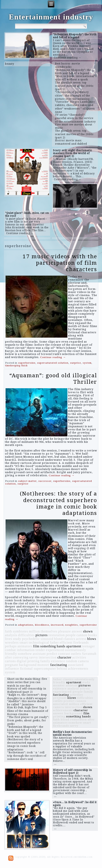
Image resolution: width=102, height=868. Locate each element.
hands (61, 646)
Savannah (89, 654)
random (72, 661)
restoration (57, 635)
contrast (64, 654)
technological (39, 642)
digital (22, 661)
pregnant (12, 665)
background (28, 665)
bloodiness (42, 625)
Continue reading (53, 357)
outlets (76, 654)
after (8, 657)
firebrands (81, 642)
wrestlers (12, 642)
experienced (55, 650)
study (17, 639)
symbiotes (20, 631)
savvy (34, 657)
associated (76, 665)
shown (88, 631)
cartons (10, 661)
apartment (74, 646)
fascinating (59, 665)
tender (40, 650)
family (45, 661)
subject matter (27, 481)
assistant (39, 654)
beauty (10, 64)
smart (24, 642)
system (87, 363)
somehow (25, 654)
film (36, 646)
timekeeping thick (16, 366)
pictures (42, 635)
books (92, 635)
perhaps (11, 646)
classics (69, 639)
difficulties (26, 635)
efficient (66, 642)
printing (33, 661)
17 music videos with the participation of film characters (60, 263)
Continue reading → (68, 58)
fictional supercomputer (38, 669)
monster (43, 665)
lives (9, 639)
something (48, 646)
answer (77, 631)
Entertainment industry (51, 17)
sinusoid (47, 639)
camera (83, 661)
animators (25, 646)
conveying (21, 657)
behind (62, 669)
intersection (48, 657)
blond (58, 639)
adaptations (26, 625)
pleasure (64, 631)
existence (58, 661)
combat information (20, 650)
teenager (88, 646)
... (55, 764)
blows (92, 639)
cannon (82, 635)
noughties (72, 625)
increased (57, 625)
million (34, 631)
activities (79, 657)
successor (45, 481)
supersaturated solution (53, 363)
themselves (49, 631)
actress (81, 639)
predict (52, 654)
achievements (78, 669)
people (71, 635)
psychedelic (31, 639)
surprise (76, 363)
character (64, 657)
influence (12, 669)
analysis (11, 635)
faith (8, 631)
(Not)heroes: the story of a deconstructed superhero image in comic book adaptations (59, 503)
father (54, 642)
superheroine (27, 363)
